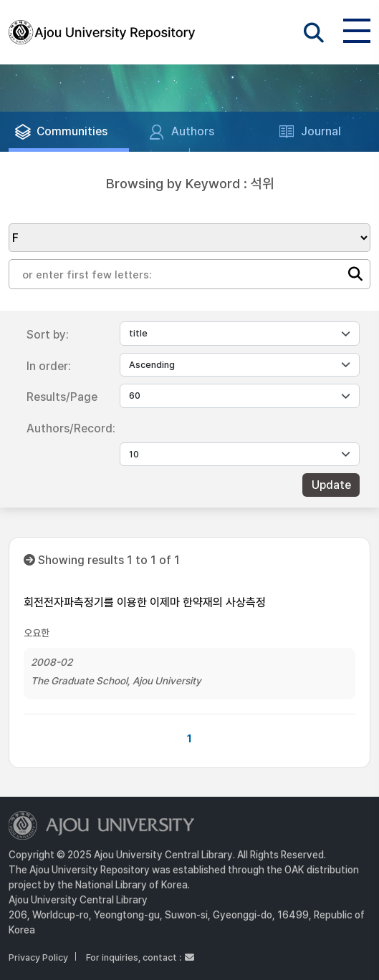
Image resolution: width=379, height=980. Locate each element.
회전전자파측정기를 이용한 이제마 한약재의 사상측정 (145, 602)
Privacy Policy (38, 957)
